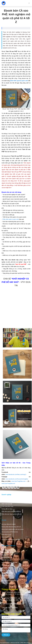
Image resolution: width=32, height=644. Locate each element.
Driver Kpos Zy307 (6, 534)
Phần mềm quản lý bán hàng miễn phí (11, 512)
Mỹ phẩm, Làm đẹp (6, 560)
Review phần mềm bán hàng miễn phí (11, 527)
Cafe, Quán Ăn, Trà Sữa (8, 552)
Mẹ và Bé (4, 578)
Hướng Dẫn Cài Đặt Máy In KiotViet (11, 540)
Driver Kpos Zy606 (6, 537)
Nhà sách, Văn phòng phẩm (9, 581)
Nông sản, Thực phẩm (7, 565)
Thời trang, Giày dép (7, 550)
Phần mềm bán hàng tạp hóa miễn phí (11, 514)
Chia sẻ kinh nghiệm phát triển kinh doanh (13, 529)
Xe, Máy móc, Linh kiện (7, 573)
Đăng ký (6, 635)
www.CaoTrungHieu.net (8, 483)
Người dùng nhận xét (7, 501)
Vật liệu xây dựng (6, 570)
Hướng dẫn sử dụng (7, 509)
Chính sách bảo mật (7, 504)
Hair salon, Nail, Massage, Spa (10, 563)
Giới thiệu (4, 499)
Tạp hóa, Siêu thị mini (7, 555)
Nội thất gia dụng (6, 575)
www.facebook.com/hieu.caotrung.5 (16, 474)
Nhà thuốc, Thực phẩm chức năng (11, 568)
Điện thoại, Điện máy (7, 557)
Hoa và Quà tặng (6, 583)
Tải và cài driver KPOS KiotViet (10, 532)
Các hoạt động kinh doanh (9, 524)
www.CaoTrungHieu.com (18, 481)
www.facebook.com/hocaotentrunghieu (17, 479)
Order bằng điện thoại (7, 506)
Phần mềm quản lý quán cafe (11, 219)
